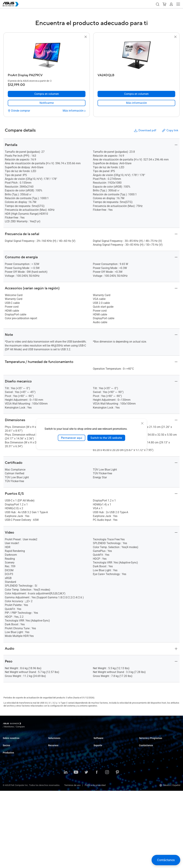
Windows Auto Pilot (103, 757)
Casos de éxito (55, 811)
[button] (157, 4)
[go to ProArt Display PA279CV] (47, 55)
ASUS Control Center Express (108, 752)
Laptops (7, 778)
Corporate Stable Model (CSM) (154, 746)
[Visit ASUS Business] (13, 724)
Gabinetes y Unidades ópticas (17, 825)
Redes (6, 819)
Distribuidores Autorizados (16, 765)
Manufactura (54, 767)
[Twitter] (86, 850)
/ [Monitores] (28, 724)
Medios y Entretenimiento (61, 778)
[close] (142, 423)
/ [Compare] (39, 724)
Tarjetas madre (10, 804)
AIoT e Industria (11, 814)
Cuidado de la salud (58, 762)
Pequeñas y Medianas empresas (64, 741)
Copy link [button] (170, 131)
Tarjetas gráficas (11, 809)
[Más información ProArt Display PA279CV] (74, 111)
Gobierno (53, 788)
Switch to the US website (106, 438)
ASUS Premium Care (149, 741)
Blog (50, 806)
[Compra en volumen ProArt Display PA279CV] (47, 94)
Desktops (8, 783)
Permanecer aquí (72, 438)
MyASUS (98, 741)
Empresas (53, 746)
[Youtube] (76, 850)
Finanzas (53, 783)
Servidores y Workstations (16, 799)
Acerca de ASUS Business (16, 741)
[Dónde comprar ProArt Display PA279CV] (19, 111)
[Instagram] (107, 850)
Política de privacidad (95, 862)
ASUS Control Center (103, 746)
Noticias (52, 817)
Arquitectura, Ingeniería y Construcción (67, 772)
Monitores (8, 793)
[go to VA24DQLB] (136, 55)
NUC (5, 788)
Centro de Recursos (58, 822)
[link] (47, 103)
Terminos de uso (72, 862)
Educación (53, 752)
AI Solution (53, 793)
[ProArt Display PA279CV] (47, 74)
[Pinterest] (117, 850)
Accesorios (8, 830)
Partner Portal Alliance (14, 760)
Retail (51, 757)
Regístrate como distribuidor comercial (158, 765)
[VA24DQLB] (136, 74)
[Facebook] (97, 850)
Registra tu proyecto (149, 770)
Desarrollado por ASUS (150, 752)
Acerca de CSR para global (16, 746)
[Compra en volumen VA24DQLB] (136, 94)
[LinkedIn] (66, 850)
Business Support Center (106, 770)
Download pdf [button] (145, 131)
